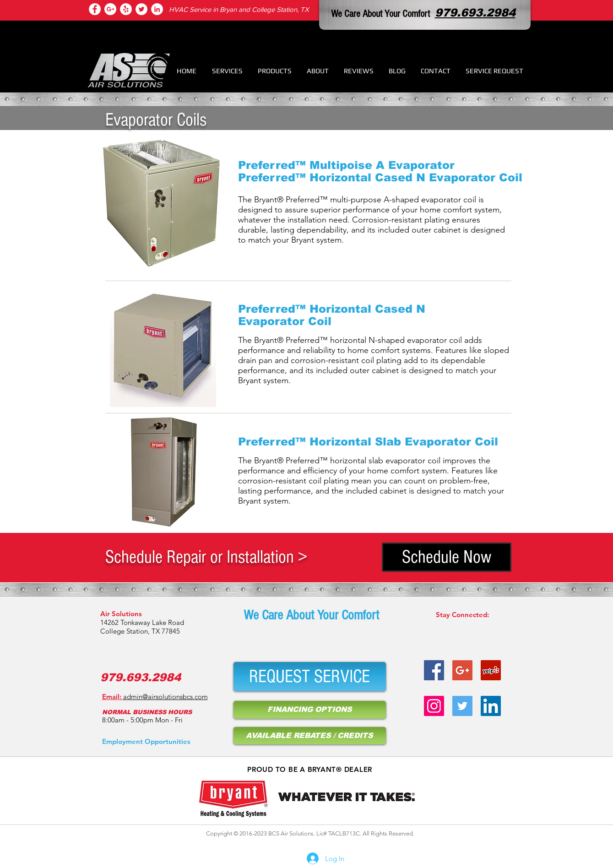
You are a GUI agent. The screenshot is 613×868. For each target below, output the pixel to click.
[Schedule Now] (447, 557)
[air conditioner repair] (157, 9)
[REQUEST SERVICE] (310, 677)
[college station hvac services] (95, 9)
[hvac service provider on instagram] (434, 706)
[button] (227, 71)
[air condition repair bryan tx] (141, 9)
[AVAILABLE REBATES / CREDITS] (310, 736)
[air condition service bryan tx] (491, 670)
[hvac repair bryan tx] (462, 670)
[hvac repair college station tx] (110, 9)
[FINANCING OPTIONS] (310, 710)
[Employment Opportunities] (146, 741)
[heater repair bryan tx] (434, 670)
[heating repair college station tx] (126, 9)
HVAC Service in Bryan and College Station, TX (239, 9)
